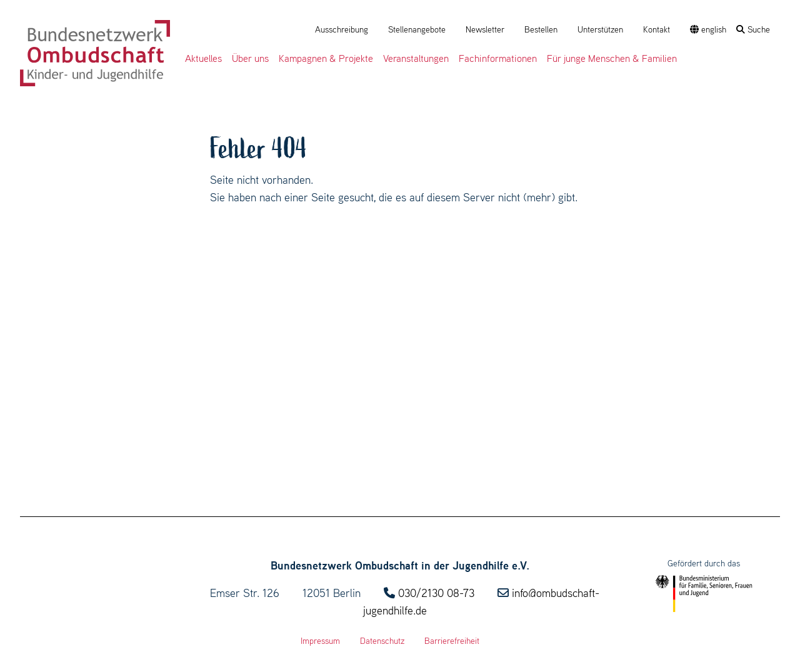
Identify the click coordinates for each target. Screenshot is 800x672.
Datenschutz (382, 641)
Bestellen (541, 29)
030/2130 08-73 (436, 593)
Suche (753, 29)
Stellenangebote (417, 29)
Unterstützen (600, 29)
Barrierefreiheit (452, 641)
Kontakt (657, 29)
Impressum (320, 641)
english (708, 29)
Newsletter (485, 29)
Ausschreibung (342, 29)
